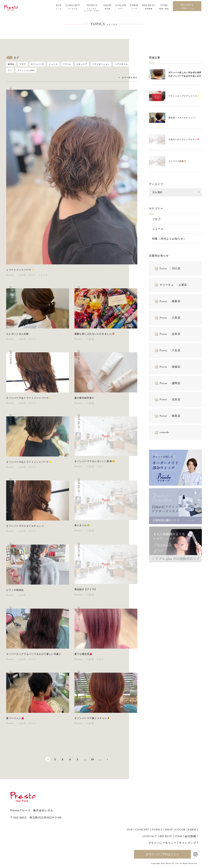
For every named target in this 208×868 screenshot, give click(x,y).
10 (92, 760)
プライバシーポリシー (162, 843)
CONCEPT (73, 7)
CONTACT (150, 836)
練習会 (11, 64)
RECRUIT (149, 7)
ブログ (23, 64)
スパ (10, 70)
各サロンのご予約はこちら (162, 854)
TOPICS (92, 8)
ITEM (164, 7)
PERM (134, 7)
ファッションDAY (26, 70)
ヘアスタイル (121, 64)
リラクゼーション (101, 64)
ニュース (53, 64)
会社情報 (190, 836)
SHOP (107, 7)
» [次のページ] (107, 759)
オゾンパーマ (37, 64)
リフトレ (67, 64)
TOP (59, 7)
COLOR (121, 7)
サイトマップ (187, 843)
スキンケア (82, 64)
